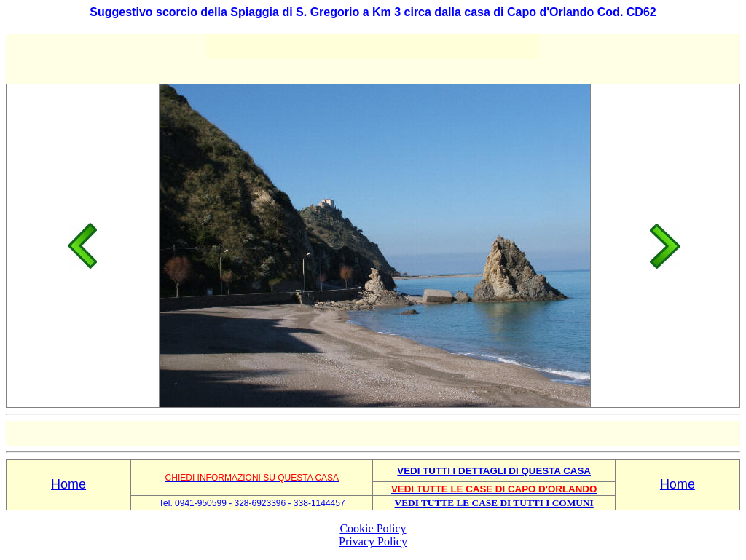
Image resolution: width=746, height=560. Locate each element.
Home (68, 484)
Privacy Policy (373, 541)
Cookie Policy (373, 528)
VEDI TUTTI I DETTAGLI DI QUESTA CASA (494, 471)
